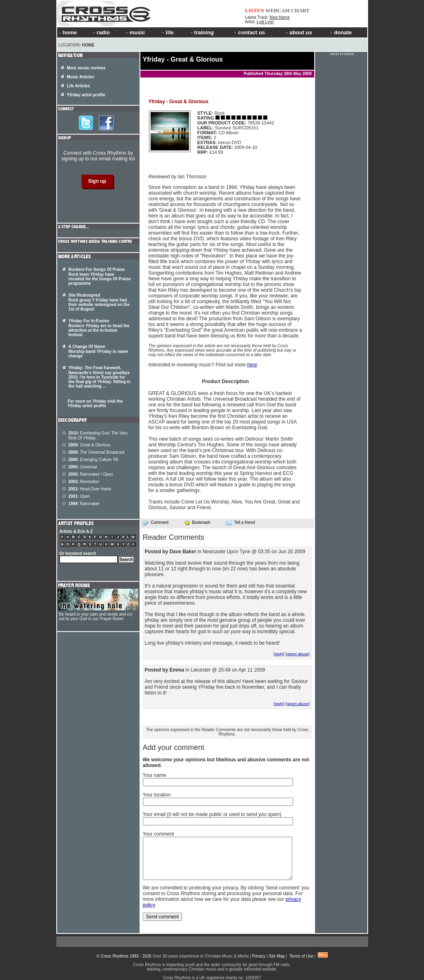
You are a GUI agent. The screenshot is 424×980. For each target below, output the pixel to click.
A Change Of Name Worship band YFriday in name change (98, 351)
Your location (157, 795)
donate (341, 32)
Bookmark (197, 522)
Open (79, 496)
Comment (155, 523)
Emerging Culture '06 (93, 460)
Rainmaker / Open (91, 474)
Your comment (159, 834)
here (252, 365)
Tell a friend (240, 523)
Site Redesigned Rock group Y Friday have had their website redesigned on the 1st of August (99, 302)
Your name (155, 775)
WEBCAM (277, 10)
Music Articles (81, 77)
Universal (83, 467)
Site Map (277, 956)
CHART (300, 10)
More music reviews (86, 68)
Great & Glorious (90, 445)
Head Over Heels (90, 489)
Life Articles (79, 86)
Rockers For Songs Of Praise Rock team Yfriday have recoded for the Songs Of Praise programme (100, 276)
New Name (280, 17)
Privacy (259, 956)
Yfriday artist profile (86, 95)
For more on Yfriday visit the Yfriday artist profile (95, 404)
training (202, 32)
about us (299, 32)
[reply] (279, 654)
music (135, 32)
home (68, 32)
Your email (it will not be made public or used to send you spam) (212, 814)
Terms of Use (301, 956)
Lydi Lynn (265, 22)
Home (88, 45)
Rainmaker (84, 504)
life (167, 32)
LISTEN (255, 10)
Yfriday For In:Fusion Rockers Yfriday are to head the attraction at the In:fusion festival (99, 328)
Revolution (84, 482)
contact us (250, 32)
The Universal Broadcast (97, 452)
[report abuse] (297, 654)
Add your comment (174, 747)
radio (101, 32)
